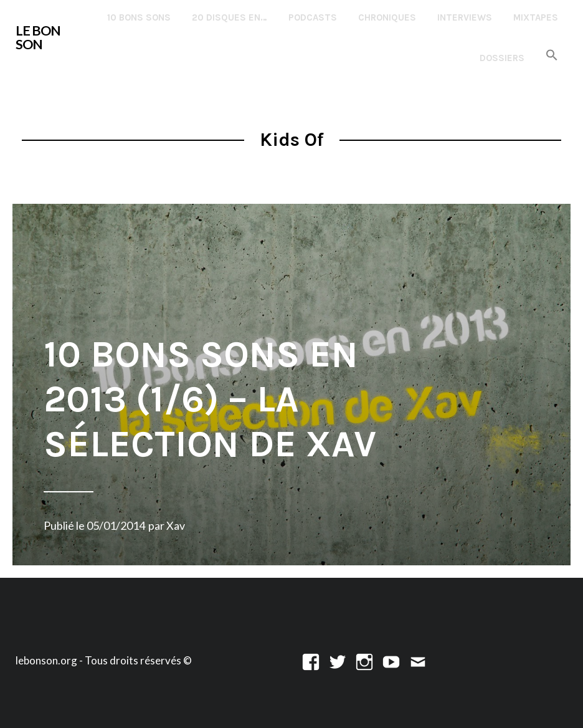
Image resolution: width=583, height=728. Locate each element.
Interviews (465, 17)
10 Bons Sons (139, 17)
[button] (552, 56)
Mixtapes (536, 17)
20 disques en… (230, 17)
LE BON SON (38, 37)
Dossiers (502, 58)
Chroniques (387, 17)
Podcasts (313, 17)
